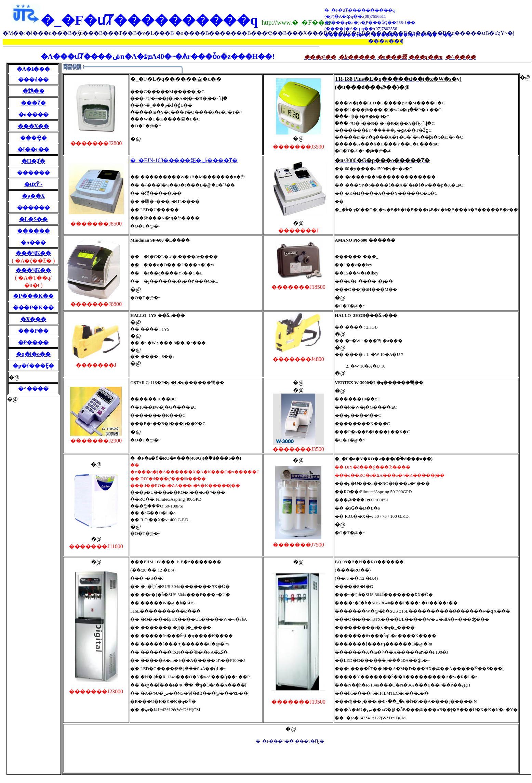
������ (34, 173)
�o (23, 114)
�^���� (33, 389)
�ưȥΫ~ (34, 184)
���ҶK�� (33, 253)
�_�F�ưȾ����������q (149, 20)
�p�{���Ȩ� (33, 366)
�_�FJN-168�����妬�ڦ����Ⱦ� (184, 160)
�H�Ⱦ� (33, 161)
